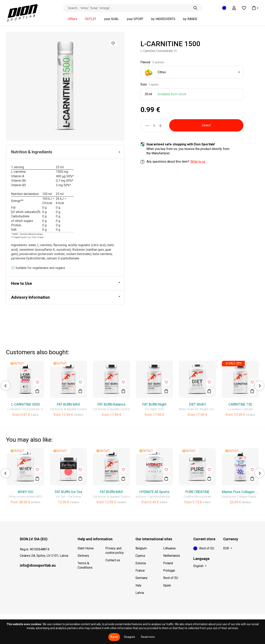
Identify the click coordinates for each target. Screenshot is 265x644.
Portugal (169, 571)
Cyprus (140, 556)
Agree (114, 637)
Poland (168, 563)
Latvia (140, 593)
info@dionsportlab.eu (38, 565)
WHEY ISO (25, 492)
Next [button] (259, 386)
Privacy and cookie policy (115, 550)
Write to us (198, 162)
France (140, 571)
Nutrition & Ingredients (32, 152)
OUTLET (91, 19)
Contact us (113, 560)
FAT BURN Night (154, 404)
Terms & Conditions (85, 565)
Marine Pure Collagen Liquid (240, 492)
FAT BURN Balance (112, 404)
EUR (226, 548)
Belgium (141, 548)
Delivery (83, 556)
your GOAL (112, 19)
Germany (142, 578)
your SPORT (135, 19)
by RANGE (190, 19)
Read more (148, 637)
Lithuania (169, 548)
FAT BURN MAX (68, 404)
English (198, 566)
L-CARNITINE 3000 (26, 404)
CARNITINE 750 (240, 404)
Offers (72, 19)
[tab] (65, 152)
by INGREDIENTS (163, 19)
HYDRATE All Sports (154, 492)
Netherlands (172, 556)
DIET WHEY (197, 404)
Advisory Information (30, 297)
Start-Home (86, 548)
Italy (138, 585)
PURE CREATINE (197, 492)
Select (206, 125)
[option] (65, 86)
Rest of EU (171, 578)
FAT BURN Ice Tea (68, 492)
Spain (167, 585)
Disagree (130, 637)
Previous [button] (6, 386)
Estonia (141, 563)
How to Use (21, 283)
